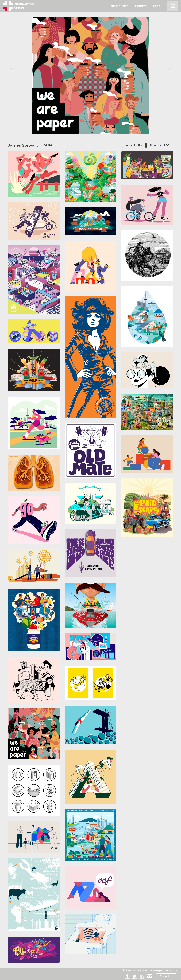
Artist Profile (134, 145)
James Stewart (23, 145)
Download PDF (160, 145)
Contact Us (166, 976)
